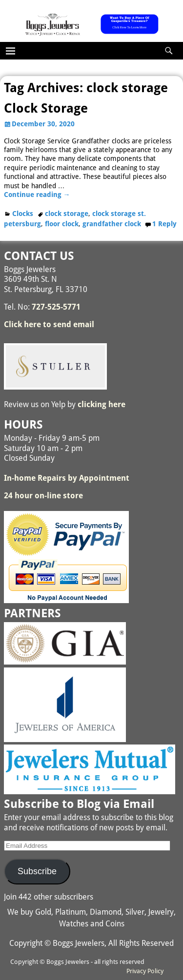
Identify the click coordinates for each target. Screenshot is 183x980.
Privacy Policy (145, 971)
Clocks (23, 214)
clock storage (67, 214)
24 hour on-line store (43, 496)
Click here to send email (49, 324)
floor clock (62, 224)
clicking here (102, 404)
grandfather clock (112, 224)
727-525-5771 (56, 307)
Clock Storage (46, 108)
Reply (164, 224)
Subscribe (37, 871)
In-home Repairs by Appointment (67, 478)
